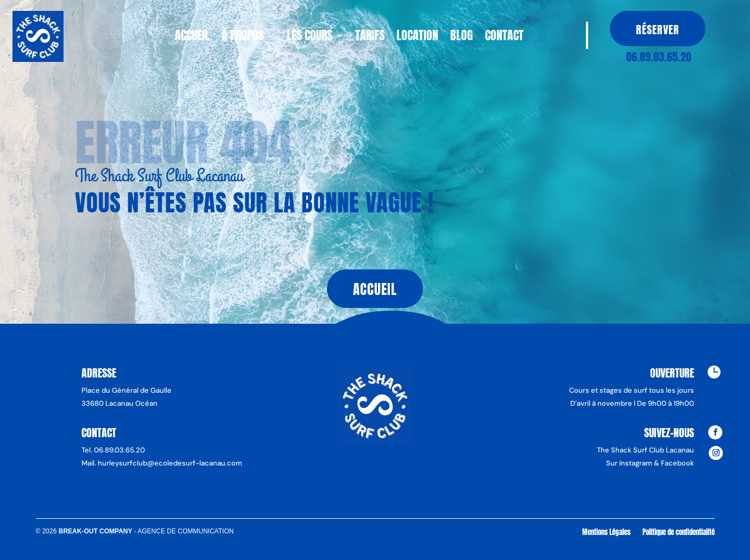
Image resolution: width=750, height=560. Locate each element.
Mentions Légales (606, 531)
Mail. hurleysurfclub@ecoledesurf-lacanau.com (162, 463)
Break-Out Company (96, 531)
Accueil (192, 37)
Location (417, 37)
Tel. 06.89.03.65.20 (113, 450)
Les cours (310, 37)
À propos (243, 37)
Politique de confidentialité (679, 531)
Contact (504, 37)
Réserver (658, 30)
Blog (462, 37)
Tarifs (370, 37)
